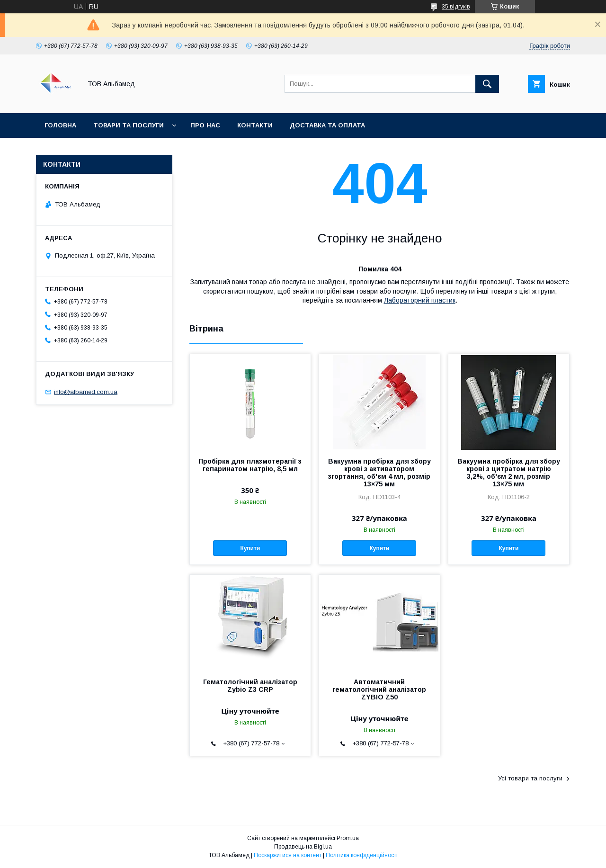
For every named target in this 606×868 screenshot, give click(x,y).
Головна (60, 125)
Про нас (205, 125)
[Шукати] (487, 84)
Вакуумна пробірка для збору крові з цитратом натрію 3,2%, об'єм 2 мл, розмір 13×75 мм (509, 473)
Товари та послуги (129, 125)
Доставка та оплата (327, 125)
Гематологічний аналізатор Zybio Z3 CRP (250, 686)
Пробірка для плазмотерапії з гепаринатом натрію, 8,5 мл (250, 465)
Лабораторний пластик (420, 300)
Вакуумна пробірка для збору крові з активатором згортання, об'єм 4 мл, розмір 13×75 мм (379, 473)
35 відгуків (456, 7)
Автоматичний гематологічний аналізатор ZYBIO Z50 (379, 689)
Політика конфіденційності (362, 855)
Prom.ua (348, 838)
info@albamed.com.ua (86, 392)
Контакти (255, 125)
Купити (250, 548)
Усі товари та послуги (530, 778)
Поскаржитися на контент (288, 855)
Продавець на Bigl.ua (303, 847)
